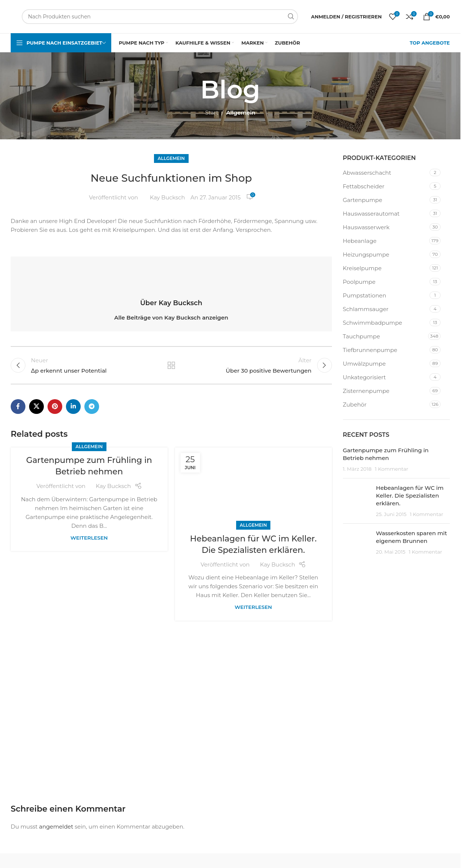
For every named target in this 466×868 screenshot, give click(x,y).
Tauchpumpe (362, 336)
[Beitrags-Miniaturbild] (357, 501)
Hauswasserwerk (366, 227)
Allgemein (241, 113)
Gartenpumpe (363, 200)
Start (212, 113)
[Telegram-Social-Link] (92, 407)
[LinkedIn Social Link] (73, 407)
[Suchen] (160, 17)
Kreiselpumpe (362, 268)
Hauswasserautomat (371, 214)
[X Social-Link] (36, 407)
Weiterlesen (89, 538)
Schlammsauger (366, 309)
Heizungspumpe (366, 255)
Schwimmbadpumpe (373, 323)
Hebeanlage (360, 241)
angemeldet (56, 827)
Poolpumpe (359, 282)
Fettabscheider (364, 186)
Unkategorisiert (365, 377)
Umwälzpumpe (364, 364)
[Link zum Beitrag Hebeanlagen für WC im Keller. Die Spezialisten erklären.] (253, 487)
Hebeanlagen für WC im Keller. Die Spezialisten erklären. (410, 496)
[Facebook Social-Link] (18, 407)
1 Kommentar (391, 469)
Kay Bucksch (167, 197)
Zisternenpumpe (366, 391)
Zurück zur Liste (171, 365)
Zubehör (355, 405)
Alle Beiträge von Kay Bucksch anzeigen (171, 318)
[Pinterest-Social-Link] (55, 407)
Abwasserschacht (367, 173)
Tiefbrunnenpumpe (370, 350)
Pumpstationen (365, 295)
